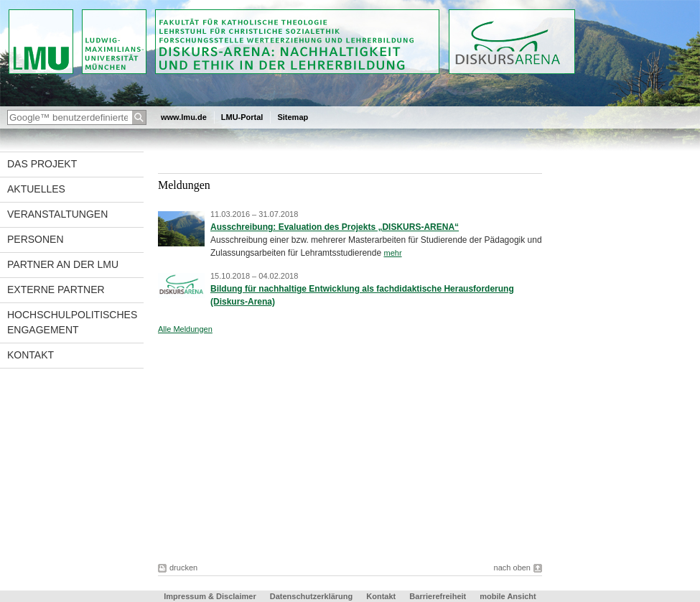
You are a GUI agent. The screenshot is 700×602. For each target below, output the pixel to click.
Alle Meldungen (185, 329)
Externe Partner (56, 290)
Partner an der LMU (63, 264)
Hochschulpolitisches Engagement (72, 322)
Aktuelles (36, 189)
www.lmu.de (184, 117)
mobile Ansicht (508, 596)
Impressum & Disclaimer (210, 596)
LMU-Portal (242, 117)
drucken (183, 568)
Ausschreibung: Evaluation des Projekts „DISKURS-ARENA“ (335, 227)
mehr (392, 253)
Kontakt (31, 355)
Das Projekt (42, 164)
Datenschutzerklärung (312, 596)
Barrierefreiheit (439, 596)
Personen (36, 239)
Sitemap (293, 117)
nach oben (512, 568)
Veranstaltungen (57, 214)
